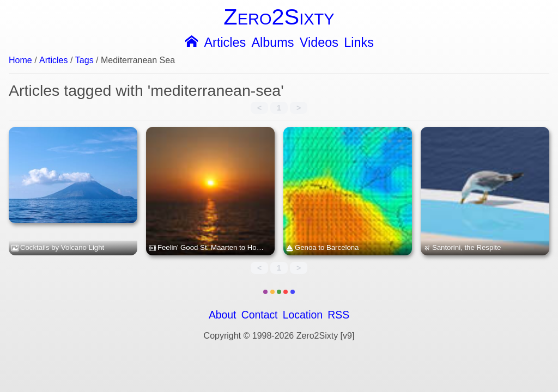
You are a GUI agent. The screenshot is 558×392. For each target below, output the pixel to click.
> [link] (299, 108)
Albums (273, 43)
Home (20, 60)
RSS (338, 315)
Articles (225, 43)
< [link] (259, 108)
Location (303, 315)
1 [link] (279, 108)
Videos (319, 43)
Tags (84, 60)
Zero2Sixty (279, 17)
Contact (260, 315)
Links (359, 43)
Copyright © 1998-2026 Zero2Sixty (271, 336)
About (223, 315)
